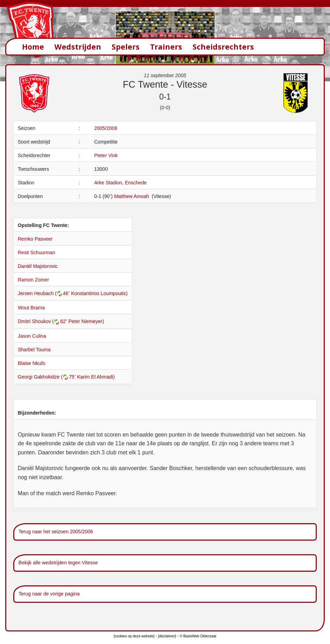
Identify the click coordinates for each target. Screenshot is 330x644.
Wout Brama (31, 308)
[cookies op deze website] (134, 636)
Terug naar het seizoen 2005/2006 (56, 532)
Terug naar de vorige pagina (49, 594)
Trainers (166, 47)
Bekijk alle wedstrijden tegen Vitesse (58, 563)
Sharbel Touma (34, 350)
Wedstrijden (78, 47)
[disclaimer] (167, 636)
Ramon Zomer (33, 280)
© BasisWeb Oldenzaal (198, 636)
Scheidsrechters (223, 47)
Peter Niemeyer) (86, 321)
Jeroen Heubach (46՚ (44, 293)
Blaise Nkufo (32, 363)
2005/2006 (106, 128)
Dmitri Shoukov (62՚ (43, 321)
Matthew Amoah (132, 196)
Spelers (126, 47)
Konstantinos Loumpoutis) (99, 293)
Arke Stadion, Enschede (120, 183)
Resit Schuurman (36, 253)
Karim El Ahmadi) (96, 377)
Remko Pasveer (35, 239)
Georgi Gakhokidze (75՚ (47, 377)
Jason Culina (32, 336)
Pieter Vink (106, 155)
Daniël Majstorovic (38, 266)
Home (33, 47)
